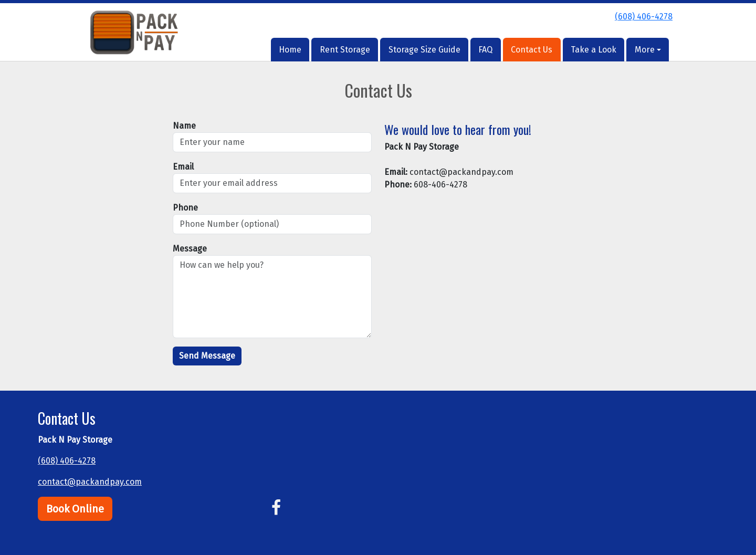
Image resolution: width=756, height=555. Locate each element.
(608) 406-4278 (644, 17)
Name (184, 126)
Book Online (75, 509)
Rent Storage (345, 50)
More (645, 50)
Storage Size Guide (424, 50)
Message (190, 249)
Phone (185, 208)
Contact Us (532, 50)
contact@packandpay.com (90, 482)
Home (290, 50)
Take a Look (594, 50)
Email (183, 167)
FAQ (485, 50)
